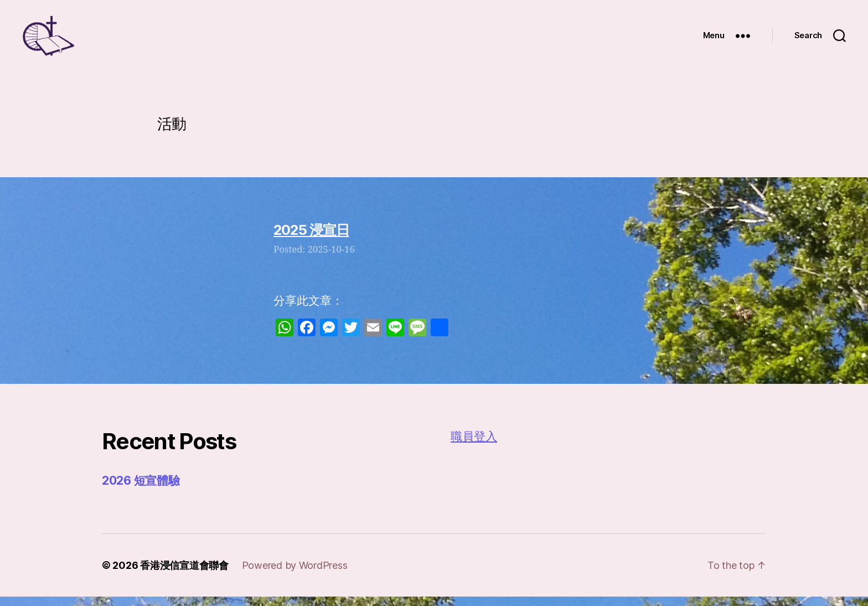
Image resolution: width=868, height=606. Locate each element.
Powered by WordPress (295, 575)
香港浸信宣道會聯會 (184, 575)
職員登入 (474, 446)
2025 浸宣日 (311, 239)
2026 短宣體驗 (141, 489)
